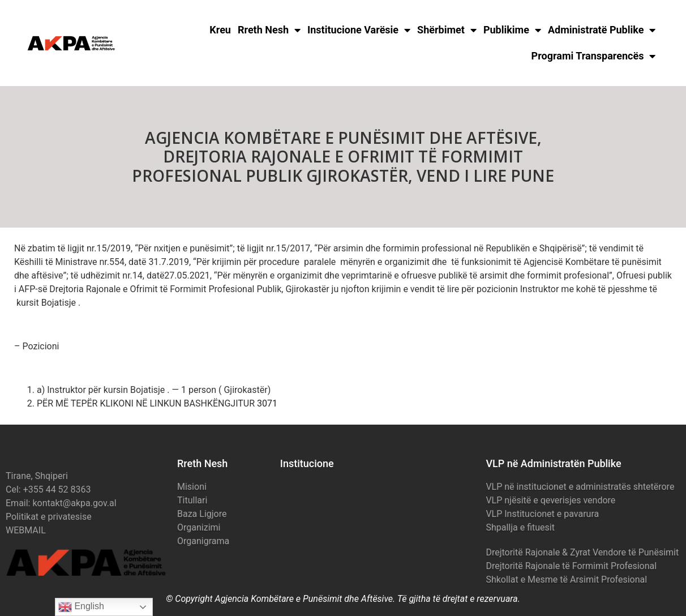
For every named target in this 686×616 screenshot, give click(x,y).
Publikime (512, 30)
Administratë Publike (602, 30)
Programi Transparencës (594, 56)
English (81, 607)
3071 (267, 403)
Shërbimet (447, 30)
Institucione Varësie (359, 30)
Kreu (220, 30)
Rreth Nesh (269, 30)
